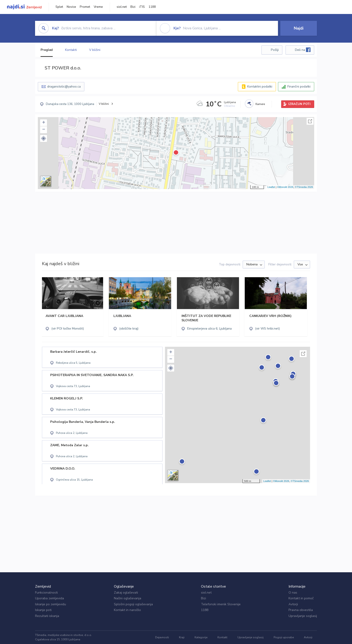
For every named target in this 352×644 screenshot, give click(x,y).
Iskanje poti (43, 610)
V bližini (95, 50)
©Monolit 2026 (285, 187)
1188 (152, 7)
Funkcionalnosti (46, 593)
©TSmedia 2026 (304, 187)
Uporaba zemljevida (49, 598)
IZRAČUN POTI (299, 104)
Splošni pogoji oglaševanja (133, 604)
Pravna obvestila (301, 610)
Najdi (299, 28)
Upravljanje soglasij (303, 616)
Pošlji (275, 50)
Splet (59, 7)
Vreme (98, 7)
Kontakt (222, 637)
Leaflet (271, 187)
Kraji (182, 637)
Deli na (303, 50)
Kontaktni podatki (260, 87)
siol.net (122, 7)
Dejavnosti (162, 637)
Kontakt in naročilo (127, 610)
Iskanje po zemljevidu (51, 604)
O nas (293, 593)
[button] (44, 138)
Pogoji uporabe (284, 637)
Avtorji (293, 604)
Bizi (133, 7)
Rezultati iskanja (47, 616)
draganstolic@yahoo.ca (64, 87)
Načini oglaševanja (128, 598)
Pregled (47, 50)
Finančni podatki (299, 87)
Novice (71, 7)
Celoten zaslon (310, 121)
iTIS (142, 7)
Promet (85, 7)
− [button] (44, 130)
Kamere (260, 104)
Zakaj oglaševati (126, 593)
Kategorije (201, 637)
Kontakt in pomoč (301, 598)
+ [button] (44, 123)
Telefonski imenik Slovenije (221, 604)
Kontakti (71, 50)
